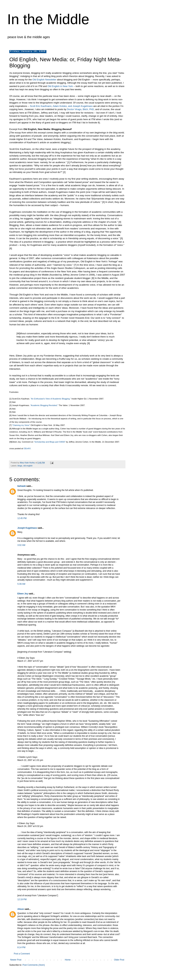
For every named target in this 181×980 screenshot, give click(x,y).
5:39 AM (21, 584)
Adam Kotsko (60, 106)
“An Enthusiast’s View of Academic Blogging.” (51, 399)
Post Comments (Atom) (34, 965)
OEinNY (27, 448)
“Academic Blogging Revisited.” (44, 405)
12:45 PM (22, 518)
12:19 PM (22, 899)
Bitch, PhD (88, 109)
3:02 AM (21, 545)
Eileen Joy (23, 594)
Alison (21, 909)
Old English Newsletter (44, 80)
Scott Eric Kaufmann (41, 106)
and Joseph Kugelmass (80, 106)
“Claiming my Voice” (21, 425)
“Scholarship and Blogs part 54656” (50, 442)
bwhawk (22, 486)
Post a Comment (22, 954)
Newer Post (16, 960)
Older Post (119, 960)
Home (68, 960)
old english (28, 466)
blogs (20, 466)
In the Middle (48, 19)
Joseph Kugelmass (27, 528)
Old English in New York (60, 86)
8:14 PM (21, 947)
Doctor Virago (74, 109)
